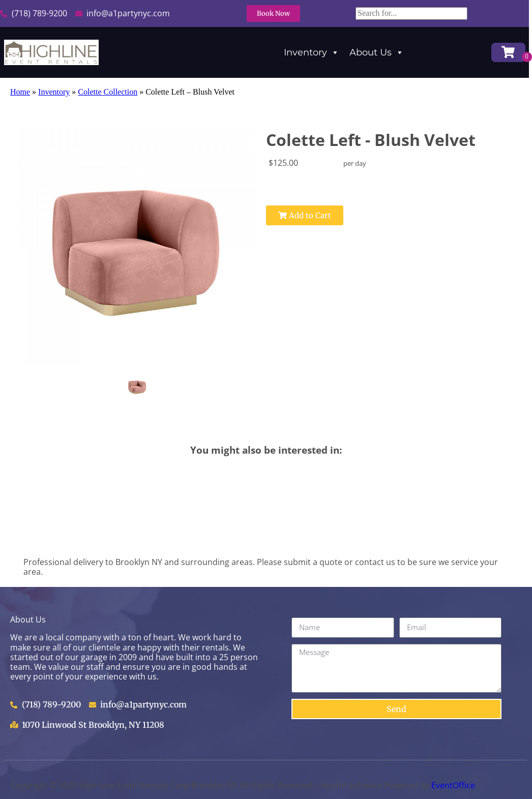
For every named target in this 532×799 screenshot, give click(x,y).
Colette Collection (108, 92)
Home (20, 92)
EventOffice (453, 785)
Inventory (312, 52)
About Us (377, 52)
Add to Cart (305, 215)
